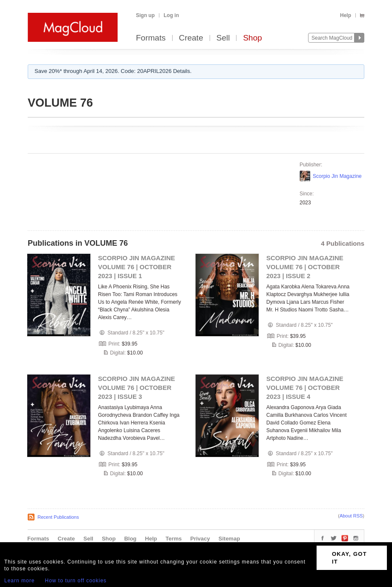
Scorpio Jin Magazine (337, 176)
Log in (171, 15)
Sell (223, 38)
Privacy (200, 539)
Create (191, 38)
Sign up (145, 15)
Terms (173, 539)
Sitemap (229, 539)
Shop (252, 38)
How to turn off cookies (76, 581)
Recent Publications (58, 517)
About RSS (351, 516)
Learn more (19, 581)
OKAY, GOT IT (349, 558)
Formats (151, 38)
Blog (130, 539)
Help (346, 15)
